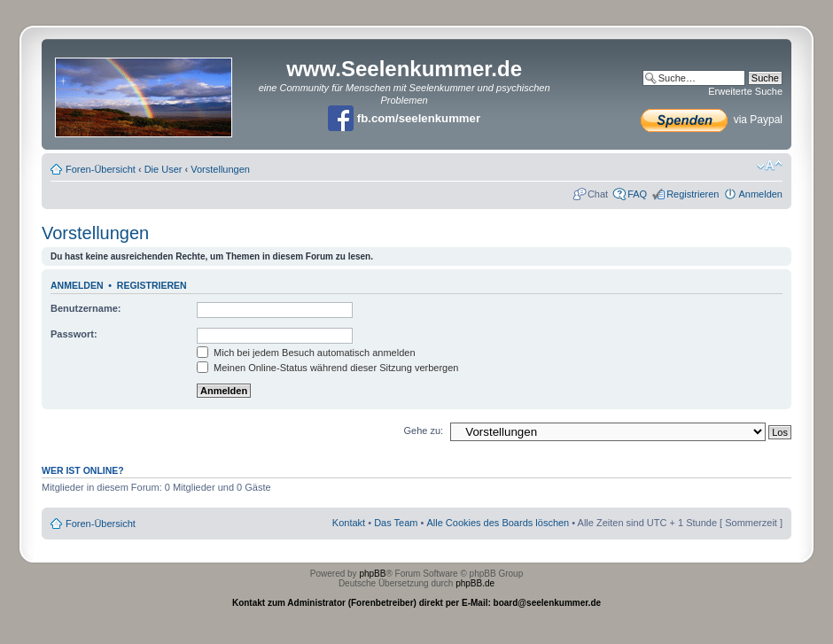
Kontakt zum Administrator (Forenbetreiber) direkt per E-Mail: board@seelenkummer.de (416, 603)
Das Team (396, 523)
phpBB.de (475, 583)
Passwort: (74, 334)
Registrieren (693, 194)
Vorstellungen (220, 169)
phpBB (372, 574)
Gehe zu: (423, 431)
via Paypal (712, 120)
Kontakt (349, 523)
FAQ (637, 194)
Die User (163, 169)
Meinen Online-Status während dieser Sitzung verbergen (327, 368)
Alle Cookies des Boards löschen (498, 523)
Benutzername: (86, 308)
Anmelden (760, 194)
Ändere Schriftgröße (770, 166)
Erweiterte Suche (745, 91)
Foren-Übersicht (101, 169)
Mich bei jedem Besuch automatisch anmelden (306, 353)
